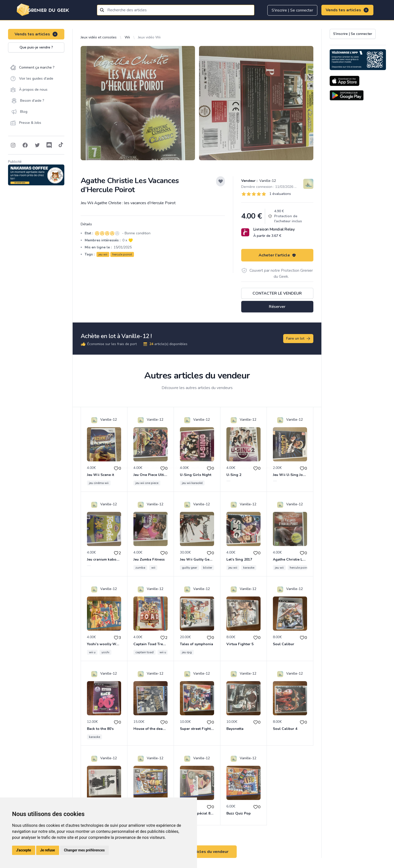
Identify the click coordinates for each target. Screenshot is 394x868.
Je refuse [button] (48, 850)
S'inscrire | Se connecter (292, 10)
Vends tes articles (347, 10)
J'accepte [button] (24, 850)
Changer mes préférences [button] (84, 850)
